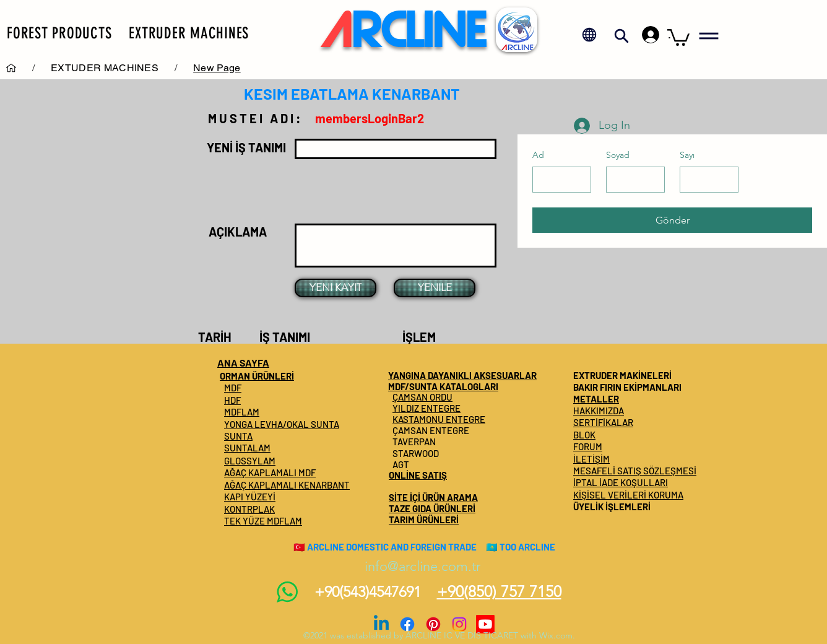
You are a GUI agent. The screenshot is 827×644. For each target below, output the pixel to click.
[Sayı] (705, 180)
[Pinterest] (433, 624)
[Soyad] (632, 180)
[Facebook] (407, 624)
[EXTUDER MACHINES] (105, 67)
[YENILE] (435, 288)
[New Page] (217, 67)
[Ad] (558, 180)
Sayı (687, 155)
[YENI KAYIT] (336, 288)
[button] (59, 33)
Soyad (618, 155)
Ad (538, 155)
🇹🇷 (299, 547)
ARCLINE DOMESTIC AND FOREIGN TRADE (392, 547)
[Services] (11, 67)
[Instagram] (459, 624)
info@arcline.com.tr (422, 566)
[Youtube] (485, 624)
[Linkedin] (381, 624)
